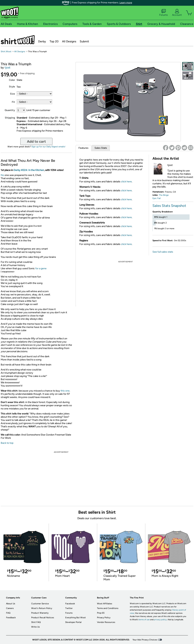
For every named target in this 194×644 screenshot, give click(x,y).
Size (12, 94)
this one (65, 391)
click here (126, 182)
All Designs (69, 41)
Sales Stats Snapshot (169, 206)
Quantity (10, 110)
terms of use (144, 620)
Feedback (11, 618)
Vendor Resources (106, 622)
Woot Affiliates (105, 604)
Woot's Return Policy (42, 608)
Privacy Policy (104, 618)
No (2, 175)
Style (12, 87)
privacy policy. (160, 620)
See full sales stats (163, 252)
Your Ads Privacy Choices (145, 640)
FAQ (8, 613)
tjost (7, 67)
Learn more (126, 3)
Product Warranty (40, 613)
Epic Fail (157, 198)
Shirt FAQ (36, 622)
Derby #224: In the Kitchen (29, 170)
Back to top (7, 443)
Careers (10, 608)
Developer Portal (73, 622)
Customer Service (40, 604)
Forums (164, 13)
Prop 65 (101, 613)
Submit (84, 41)
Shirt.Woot (18, 40)
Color (12, 80)
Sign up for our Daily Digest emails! (48, 147)
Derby (42, 41)
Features (83, 148)
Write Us (35, 627)
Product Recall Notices (43, 618)
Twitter (69, 608)
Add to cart (36, 141)
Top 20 (54, 41)
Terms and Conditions (108, 608)
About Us (11, 604)
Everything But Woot (76, 618)
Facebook (70, 604)
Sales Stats (101, 148)
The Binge (164, 195)
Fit (13, 102)
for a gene (41, 268)
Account (177, 13)
